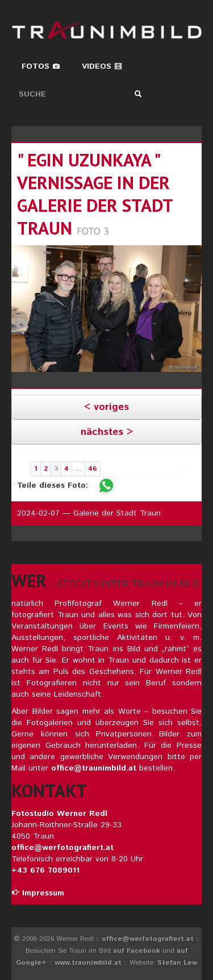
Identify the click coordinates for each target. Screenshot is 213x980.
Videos (102, 66)
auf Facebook (137, 951)
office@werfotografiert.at (62, 848)
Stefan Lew (177, 963)
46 (93, 469)
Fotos (41, 66)
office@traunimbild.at (94, 768)
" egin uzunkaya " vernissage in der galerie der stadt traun (95, 194)
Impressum (38, 893)
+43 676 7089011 (45, 870)
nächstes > (107, 432)
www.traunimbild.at (88, 963)
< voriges (106, 407)
